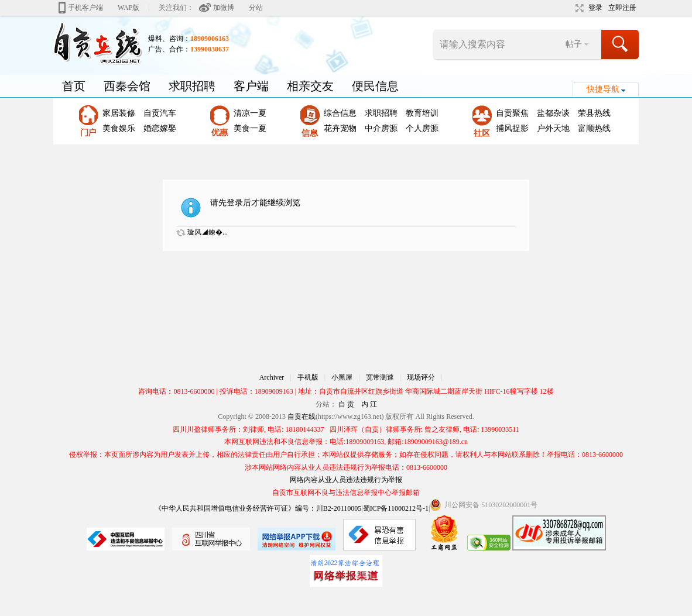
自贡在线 (302, 417)
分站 (256, 8)
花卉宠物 (340, 128)
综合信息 (340, 113)
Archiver (272, 377)
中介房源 (381, 128)
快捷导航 (603, 89)
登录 (595, 8)
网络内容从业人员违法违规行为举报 (346, 480)
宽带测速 (380, 377)
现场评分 (421, 377)
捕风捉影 (512, 128)
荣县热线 (594, 113)
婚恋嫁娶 (160, 128)
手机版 (308, 377)
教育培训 (422, 113)
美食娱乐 (119, 128)
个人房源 (422, 128)
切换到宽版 (578, 8)
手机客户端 (85, 8)
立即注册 (622, 8)
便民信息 (375, 86)
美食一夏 (250, 128)
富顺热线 (594, 128)
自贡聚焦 (512, 113)
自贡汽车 (160, 113)
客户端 (251, 86)
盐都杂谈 (553, 113)
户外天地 (553, 128)
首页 (74, 86)
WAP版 (129, 8)
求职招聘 (192, 86)
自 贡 (346, 404)
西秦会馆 (127, 86)
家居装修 (119, 113)
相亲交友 (310, 86)
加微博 (224, 8)
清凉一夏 (250, 113)
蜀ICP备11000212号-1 (396, 508)
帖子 (574, 44)
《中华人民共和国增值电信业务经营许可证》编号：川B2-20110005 (258, 508)
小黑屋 (342, 377)
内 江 (369, 404)
